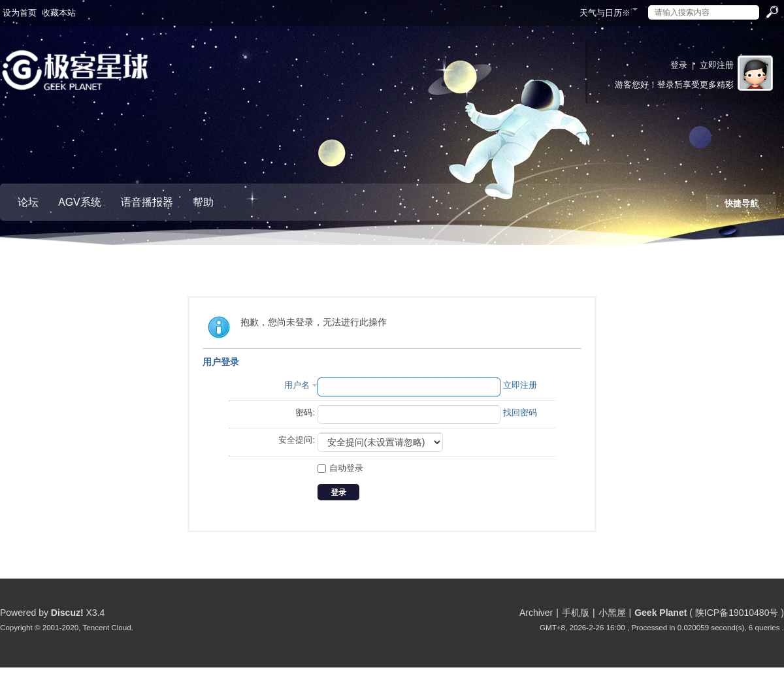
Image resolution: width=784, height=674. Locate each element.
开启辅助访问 (574, 9)
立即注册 (717, 65)
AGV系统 (80, 202)
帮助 (203, 202)
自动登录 (340, 468)
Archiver (536, 613)
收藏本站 (59, 13)
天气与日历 (605, 13)
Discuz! (67, 613)
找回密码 (520, 412)
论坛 (28, 202)
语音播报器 (147, 202)
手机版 (576, 613)
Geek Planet (661, 613)
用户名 (297, 385)
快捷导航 (742, 203)
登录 (679, 65)
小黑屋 (612, 613)
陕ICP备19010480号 (737, 613)
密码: (305, 412)
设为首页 (20, 13)
